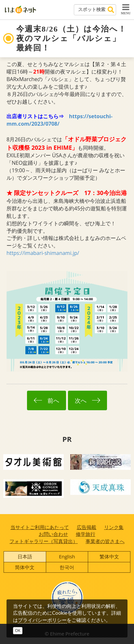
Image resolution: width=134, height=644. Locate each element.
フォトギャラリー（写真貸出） (44, 541)
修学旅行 (86, 534)
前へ (47, 400)
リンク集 (114, 527)
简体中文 (25, 567)
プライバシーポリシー (42, 620)
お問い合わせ (53, 534)
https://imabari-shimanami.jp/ (43, 253)
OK (18, 630)
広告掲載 (87, 527)
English (67, 556)
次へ (87, 400)
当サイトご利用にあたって (40, 527)
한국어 (67, 567)
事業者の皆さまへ (105, 541)
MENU (126, 9)
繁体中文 (109, 556)
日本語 (25, 556)
